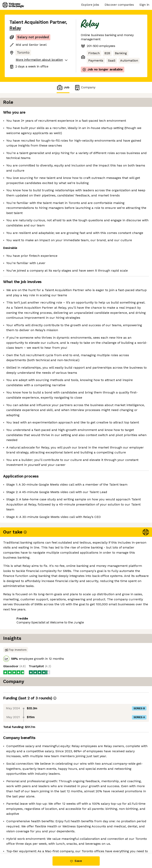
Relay (15, 28)
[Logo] (13, 5)
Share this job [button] (20, 830)
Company (85, 87)
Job (63, 87)
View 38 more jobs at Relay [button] (30, 837)
